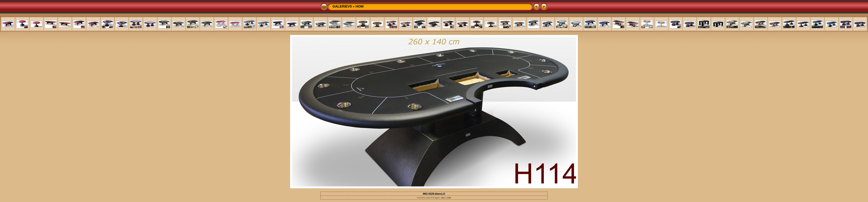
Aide (449, 198)
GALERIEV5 (342, 6)
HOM (360, 6)
